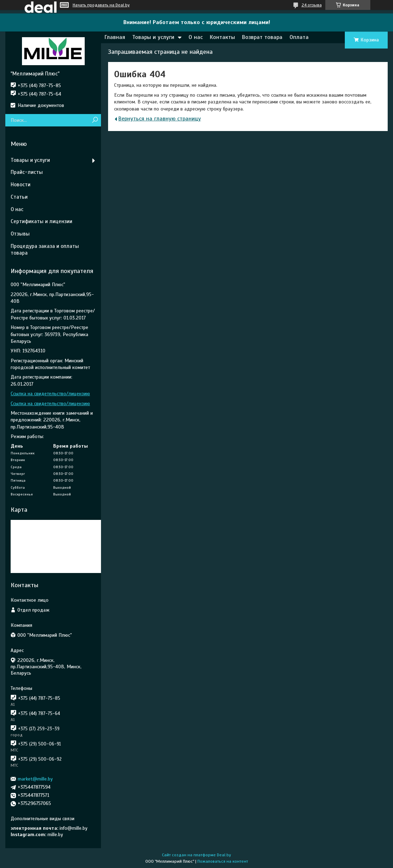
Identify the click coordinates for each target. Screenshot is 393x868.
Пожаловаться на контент (223, 861)
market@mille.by (35, 779)
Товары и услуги (153, 37)
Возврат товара (262, 37)
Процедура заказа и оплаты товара (45, 249)
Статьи (19, 197)
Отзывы (20, 234)
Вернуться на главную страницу (160, 119)
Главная (115, 37)
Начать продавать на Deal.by (101, 5)
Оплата (299, 37)
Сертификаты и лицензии (41, 221)
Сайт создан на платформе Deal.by (196, 855)
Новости (21, 185)
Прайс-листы (27, 172)
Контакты (222, 37)
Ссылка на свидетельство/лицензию (50, 394)
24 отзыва (312, 5)
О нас (196, 37)
